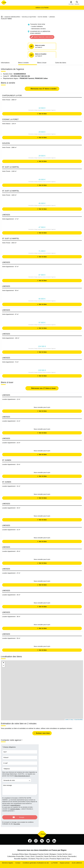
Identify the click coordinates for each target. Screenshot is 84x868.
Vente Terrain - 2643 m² (9, 243)
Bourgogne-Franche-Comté (39, 853)
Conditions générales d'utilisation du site (36, 861)
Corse (27, 855)
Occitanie (32, 857)
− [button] (4, 666)
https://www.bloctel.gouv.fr (22, 776)
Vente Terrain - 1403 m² (9, 195)
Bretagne (53, 853)
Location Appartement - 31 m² (11, 486)
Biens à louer (42, 63)
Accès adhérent (77, 861)
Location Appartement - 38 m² (11, 617)
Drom (33, 855)
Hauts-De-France (50, 855)
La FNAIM (54, 861)
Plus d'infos (17, 822)
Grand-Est (39, 855)
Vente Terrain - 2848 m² (9, 100)
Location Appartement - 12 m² (11, 399)
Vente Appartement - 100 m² (11, 338)
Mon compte (71, 4)
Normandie (72, 855)
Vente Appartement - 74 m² (10, 362)
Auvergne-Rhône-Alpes (20, 853)
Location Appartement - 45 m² (11, 551)
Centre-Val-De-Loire (64, 853)
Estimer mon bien (43, 733)
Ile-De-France (62, 855)
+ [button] (4, 663)
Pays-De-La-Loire (42, 857)
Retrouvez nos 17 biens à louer (43, 388)
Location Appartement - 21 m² (11, 421)
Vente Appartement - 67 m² (10, 267)
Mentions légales (8, 861)
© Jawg (71, 720)
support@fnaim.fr (15, 805)
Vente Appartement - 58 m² (10, 290)
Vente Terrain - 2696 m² (9, 147)
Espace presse (65, 861)
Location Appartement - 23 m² (11, 443)
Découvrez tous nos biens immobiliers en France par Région (42, 849)
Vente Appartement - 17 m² (10, 219)
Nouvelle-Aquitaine (21, 857)
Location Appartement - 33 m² (11, 464)
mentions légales (15, 809)
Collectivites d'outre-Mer (16, 855)
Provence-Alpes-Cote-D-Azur (60, 857)
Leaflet (67, 720)
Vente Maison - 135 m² (9, 124)
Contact (18, 861)
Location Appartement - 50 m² (11, 638)
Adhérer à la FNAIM (42, 8)
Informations (5, 63)
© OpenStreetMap (78, 720)
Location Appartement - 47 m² (11, 573)
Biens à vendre (23, 63)
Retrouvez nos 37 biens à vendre (43, 89)
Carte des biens (61, 63)
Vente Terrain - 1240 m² (9, 171)
